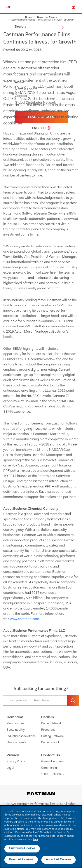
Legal (10, 768)
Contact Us (51, 755)
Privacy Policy (16, 762)
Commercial (49, 768)
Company (15, 717)
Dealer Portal (50, 743)
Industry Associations (21, 736)
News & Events (16, 743)
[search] (35, 700)
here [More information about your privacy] (36, 840)
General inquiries (52, 762)
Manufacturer (16, 724)
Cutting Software (52, 736)
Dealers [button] (39, 27)
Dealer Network (51, 724)
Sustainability (16, 730)
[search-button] (73, 700)
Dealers (47, 717)
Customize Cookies (22, 849)
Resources (48, 730)
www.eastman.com (25, 619)
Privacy (13, 755)
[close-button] (74, 7)
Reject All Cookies (21, 860)
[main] (41, 837)
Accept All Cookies (59, 860)
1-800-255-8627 (53, 774)
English (41, 128)
